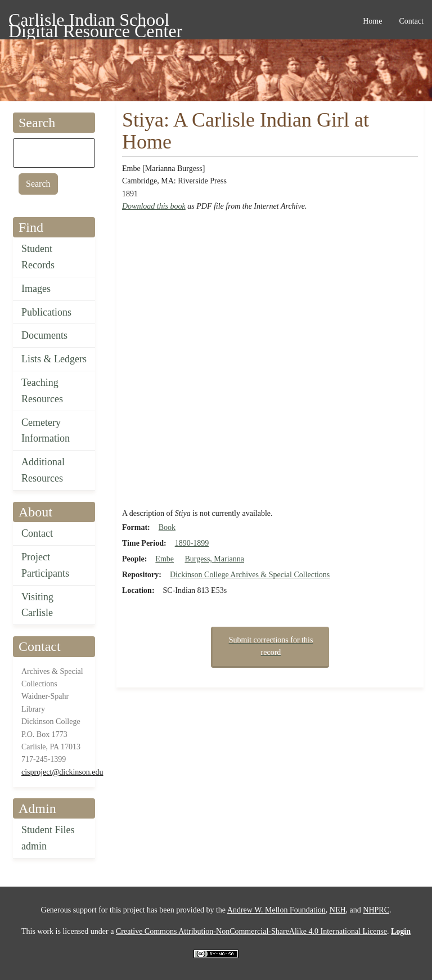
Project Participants (45, 565)
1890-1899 (192, 543)
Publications (46, 312)
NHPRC (376, 910)
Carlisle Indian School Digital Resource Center (95, 22)
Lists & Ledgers (54, 359)
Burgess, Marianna (214, 559)
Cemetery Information (46, 431)
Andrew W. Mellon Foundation (276, 910)
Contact (37, 533)
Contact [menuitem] (411, 21)
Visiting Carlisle (37, 605)
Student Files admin (48, 838)
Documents (44, 335)
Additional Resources (43, 470)
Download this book (154, 206)
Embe (165, 559)
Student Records (38, 257)
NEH (338, 910)
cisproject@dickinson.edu (62, 772)
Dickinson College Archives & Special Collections (250, 575)
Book (167, 527)
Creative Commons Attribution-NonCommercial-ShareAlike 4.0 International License (251, 931)
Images (36, 289)
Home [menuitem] (372, 21)
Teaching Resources (42, 391)
